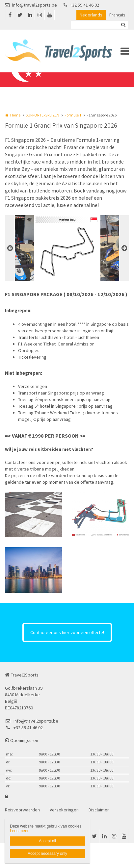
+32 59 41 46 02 (81, 5)
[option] (67, 248)
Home (15, 115)
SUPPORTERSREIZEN (42, 115)
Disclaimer (99, 810)
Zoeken (123, 25)
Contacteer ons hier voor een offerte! (67, 632)
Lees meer (19, 831)
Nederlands (91, 15)
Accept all (47, 841)
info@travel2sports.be (31, 5)
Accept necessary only (47, 854)
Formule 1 (73, 115)
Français (117, 15)
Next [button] (124, 248)
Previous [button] (10, 248)
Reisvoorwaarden (22, 810)
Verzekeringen (64, 810)
